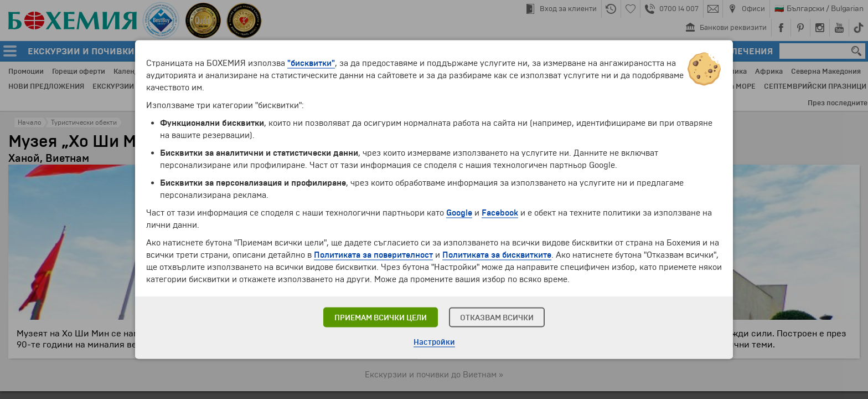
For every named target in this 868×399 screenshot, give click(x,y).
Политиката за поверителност (373, 255)
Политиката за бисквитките (497, 255)
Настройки (434, 342)
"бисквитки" (311, 63)
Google (459, 213)
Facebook (500, 213)
